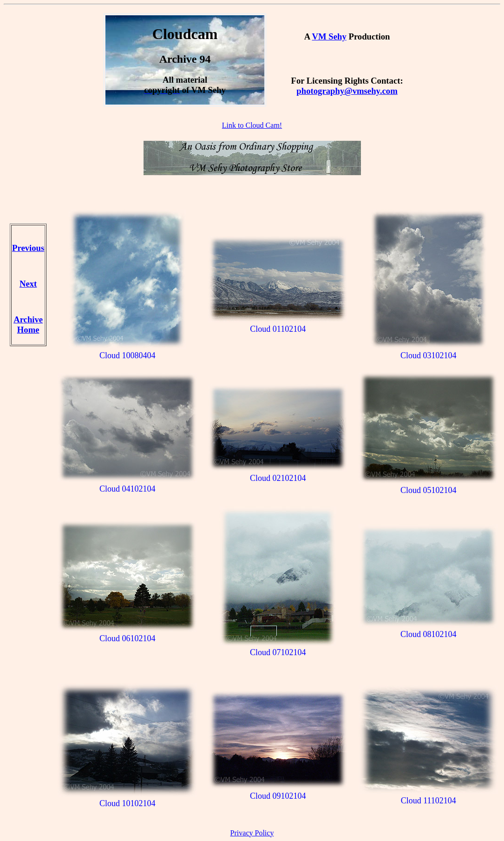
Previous (28, 248)
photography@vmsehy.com (347, 91)
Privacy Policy (252, 833)
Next (28, 284)
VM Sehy (329, 36)
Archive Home (28, 325)
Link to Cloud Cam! (252, 125)
